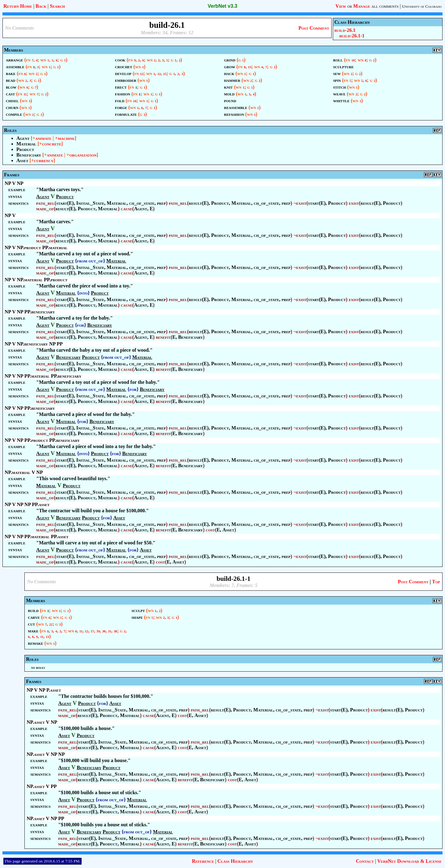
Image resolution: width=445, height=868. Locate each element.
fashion (123, 94)
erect (121, 87)
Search (57, 6)
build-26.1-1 (352, 36)
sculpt (138, 610)
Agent (23, 138)
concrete (52, 144)
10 (135, 101)
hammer (232, 80)
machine (66, 138)
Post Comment (314, 28)
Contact (365, 861)
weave (339, 94)
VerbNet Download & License (409, 861)
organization (83, 155)
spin (337, 80)
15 (165, 74)
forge (121, 107)
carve (34, 617)
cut (31, 624)
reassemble (236, 107)
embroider (126, 80)
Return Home (18, 6)
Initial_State (90, 203)
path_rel (45, 203)
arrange (15, 60)
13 (250, 67)
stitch (340, 87)
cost (210, 530)
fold (120, 101)
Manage (362, 6)
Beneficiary (29, 155)
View (341, 6)
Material (26, 144)
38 (115, 631)
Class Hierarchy (235, 861)
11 (25, 94)
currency (44, 160)
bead (11, 80)
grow (230, 67)
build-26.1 (345, 30)
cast (10, 94)
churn (12, 107)
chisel (12, 101)
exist (301, 203)
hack (229, 73)
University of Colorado (422, 6)
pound (230, 101)
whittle (341, 101)
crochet (124, 67)
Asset (22, 160)
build (33, 610)
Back (41, 6)
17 (92, 631)
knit (228, 87)
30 (104, 631)
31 (110, 631)
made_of (45, 209)
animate (43, 138)
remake (36, 643)
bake (11, 73)
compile (14, 114)
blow (11, 87)
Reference (203, 861)
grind (230, 60)
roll (338, 60)
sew (337, 73)
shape (137, 617)
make (33, 631)
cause (127, 209)
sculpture (343, 67)
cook (120, 60)
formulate (126, 114)
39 (98, 631)
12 (142, 74)
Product (25, 149)
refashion (234, 114)
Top (436, 582)
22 (51, 625)
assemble (15, 67)
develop (123, 73)
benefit (163, 337)
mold (229, 94)
